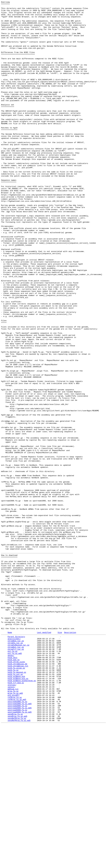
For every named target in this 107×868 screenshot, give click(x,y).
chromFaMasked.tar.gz (19, 773)
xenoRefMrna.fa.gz (17, 861)
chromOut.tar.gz (16, 776)
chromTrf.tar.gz (16, 778)
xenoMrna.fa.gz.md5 (17, 859)
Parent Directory (16, 763)
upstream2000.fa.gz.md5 (20, 849)
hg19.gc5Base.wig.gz (18, 813)
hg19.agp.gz (14, 791)
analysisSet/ (14, 766)
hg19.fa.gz (13, 803)
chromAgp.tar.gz (16, 768)
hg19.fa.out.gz (15, 808)
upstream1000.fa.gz (17, 841)
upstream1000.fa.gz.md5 (20, 844)
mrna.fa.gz (13, 828)
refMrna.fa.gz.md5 (17, 839)
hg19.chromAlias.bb (17, 796)
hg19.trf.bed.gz (16, 818)
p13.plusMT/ (14, 833)
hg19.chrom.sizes (16, 793)
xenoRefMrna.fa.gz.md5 (19, 864)
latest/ (11, 823)
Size (60, 758)
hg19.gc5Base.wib (16, 811)
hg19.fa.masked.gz (17, 806)
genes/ (11, 786)
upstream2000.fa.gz (17, 846)
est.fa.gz (13, 781)
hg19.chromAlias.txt (18, 798)
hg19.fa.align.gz (16, 801)
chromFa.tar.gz (15, 771)
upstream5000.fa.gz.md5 (20, 854)
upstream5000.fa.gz (17, 851)
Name (10, 758)
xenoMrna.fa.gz (15, 856)
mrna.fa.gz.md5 (15, 831)
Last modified (44, 758)
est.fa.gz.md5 (15, 783)
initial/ (12, 821)
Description (70, 758)
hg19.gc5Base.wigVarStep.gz (22, 816)
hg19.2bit (13, 788)
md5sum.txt (13, 826)
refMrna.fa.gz (15, 836)
